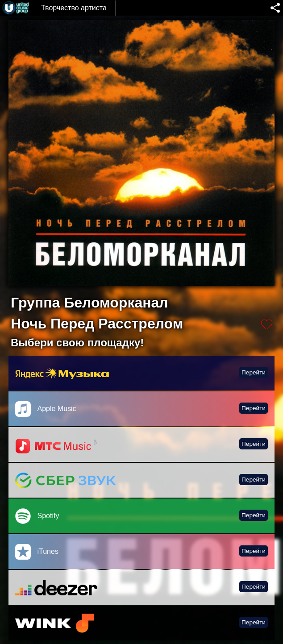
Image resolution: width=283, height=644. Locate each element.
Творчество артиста (74, 8)
